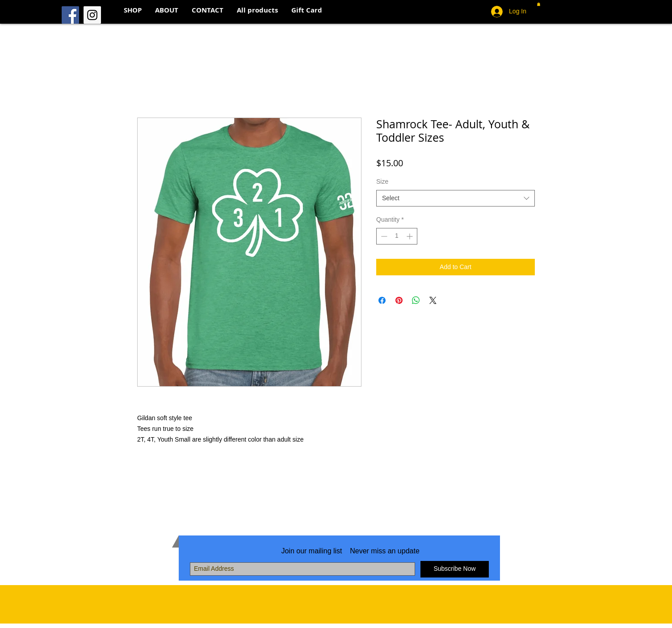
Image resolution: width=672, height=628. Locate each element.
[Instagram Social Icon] (92, 15)
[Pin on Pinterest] (399, 300)
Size (382, 181)
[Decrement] (383, 236)
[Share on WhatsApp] (416, 300)
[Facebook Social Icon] (70, 15)
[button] (539, 4)
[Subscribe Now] (455, 569)
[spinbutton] (397, 236)
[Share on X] (433, 300)
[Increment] (410, 236)
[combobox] (456, 198)
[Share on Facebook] (382, 300)
